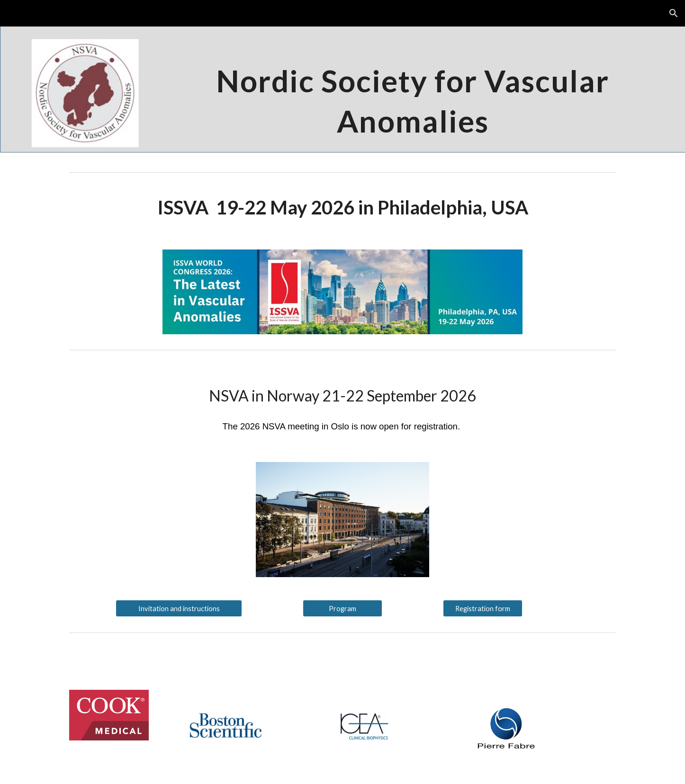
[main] (413, 97)
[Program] (342, 608)
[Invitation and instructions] (179, 608)
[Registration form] (483, 608)
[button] (674, 13)
